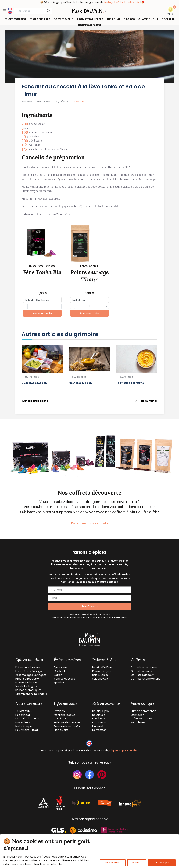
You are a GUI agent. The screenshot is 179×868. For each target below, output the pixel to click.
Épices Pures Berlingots (30, 671)
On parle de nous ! (27, 719)
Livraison (59, 711)
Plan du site (61, 730)
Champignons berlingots (31, 694)
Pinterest (98, 726)
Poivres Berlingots (26, 682)
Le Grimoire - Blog (27, 730)
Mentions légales (65, 715)
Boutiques (99, 715)
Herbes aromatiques (28, 690)
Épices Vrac (61, 667)
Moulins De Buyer (103, 667)
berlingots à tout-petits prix (144, 2)
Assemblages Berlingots (31, 675)
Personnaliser (113, 863)
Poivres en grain (102, 671)
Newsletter (99, 730)
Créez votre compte (144, 719)
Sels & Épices (100, 675)
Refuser (137, 863)
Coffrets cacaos (141, 671)
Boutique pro (101, 711)
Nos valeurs (23, 722)
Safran (58, 675)
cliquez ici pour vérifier (123, 750)
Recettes (79, 102)
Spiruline (59, 682)
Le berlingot (23, 715)
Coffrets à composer (144, 667)
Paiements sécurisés (67, 726)
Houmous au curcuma (130, 383)
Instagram (99, 722)
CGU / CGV (61, 719)
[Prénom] (89, 590)
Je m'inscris (90, 606)
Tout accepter (162, 863)
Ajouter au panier (42, 313)
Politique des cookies (67, 722)
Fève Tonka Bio (42, 272)
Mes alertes (138, 722)
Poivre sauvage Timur (89, 276)
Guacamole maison (34, 383)
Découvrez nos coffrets (90, 523)
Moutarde (60, 671)
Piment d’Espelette (27, 679)
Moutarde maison (80, 383)
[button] (171, 11)
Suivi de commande (143, 711)
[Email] (89, 598)
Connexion (137, 715)
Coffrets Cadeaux (142, 675)
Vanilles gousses (64, 679)
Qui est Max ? (24, 711)
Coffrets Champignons (146, 679)
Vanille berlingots (26, 686)
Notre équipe (24, 726)
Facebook (99, 719)
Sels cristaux (100, 679)
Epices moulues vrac (28, 667)
